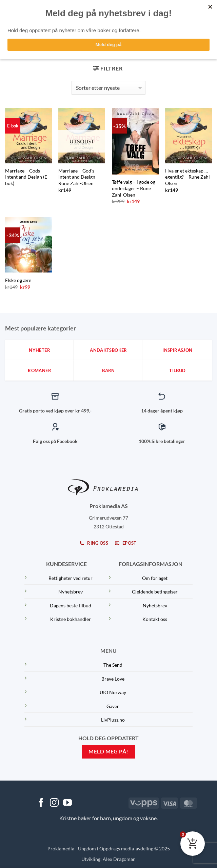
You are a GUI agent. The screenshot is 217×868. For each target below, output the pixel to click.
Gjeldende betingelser (155, 592)
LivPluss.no (113, 720)
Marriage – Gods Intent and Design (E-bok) (27, 177)
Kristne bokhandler (71, 619)
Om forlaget (155, 578)
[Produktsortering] (108, 88)
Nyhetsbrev (71, 592)
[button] (108, 68)
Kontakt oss (155, 619)
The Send (113, 665)
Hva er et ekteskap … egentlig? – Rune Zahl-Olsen (188, 177)
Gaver (113, 706)
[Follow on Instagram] (54, 803)
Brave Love (113, 679)
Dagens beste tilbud (71, 605)
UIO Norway (113, 692)
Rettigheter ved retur (71, 578)
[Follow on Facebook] (41, 803)
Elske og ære (18, 280)
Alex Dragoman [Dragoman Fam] (119, 859)
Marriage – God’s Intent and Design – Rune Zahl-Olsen (79, 177)
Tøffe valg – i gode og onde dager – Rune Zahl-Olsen (134, 188)
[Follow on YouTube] (67, 803)
